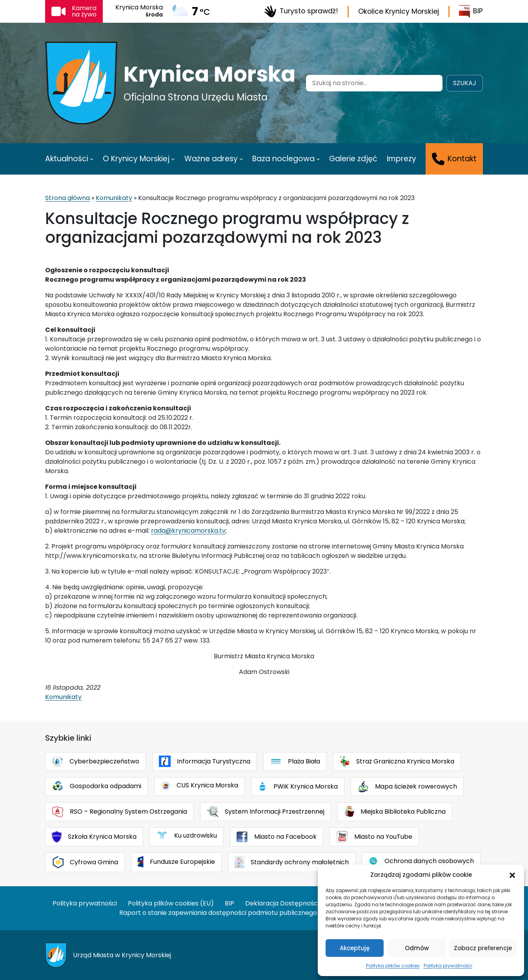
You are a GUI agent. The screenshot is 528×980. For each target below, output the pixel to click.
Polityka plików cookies (393, 966)
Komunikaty (114, 198)
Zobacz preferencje (483, 948)
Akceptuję (355, 948)
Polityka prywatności (448, 966)
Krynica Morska (209, 74)
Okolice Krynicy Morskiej (399, 11)
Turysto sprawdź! (301, 11)
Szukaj (465, 83)
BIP (471, 12)
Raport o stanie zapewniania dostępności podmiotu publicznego (218, 913)
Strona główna (67, 198)
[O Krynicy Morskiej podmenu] (173, 159)
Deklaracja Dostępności (282, 903)
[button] (512, 875)
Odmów (417, 948)
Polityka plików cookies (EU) (171, 903)
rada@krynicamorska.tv (188, 531)
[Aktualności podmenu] (92, 159)
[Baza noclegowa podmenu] (318, 159)
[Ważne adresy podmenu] (241, 159)
